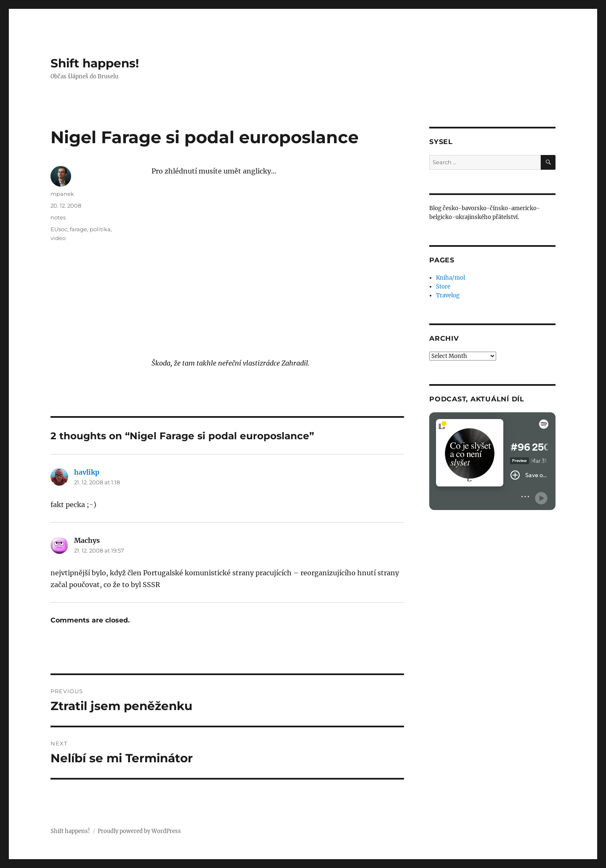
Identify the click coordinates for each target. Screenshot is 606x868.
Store (443, 287)
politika (100, 229)
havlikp (87, 472)
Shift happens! (95, 63)
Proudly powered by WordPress (139, 831)
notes (58, 217)
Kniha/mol (451, 278)
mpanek (62, 194)
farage (78, 229)
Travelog (448, 295)
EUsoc (59, 229)
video (58, 238)
